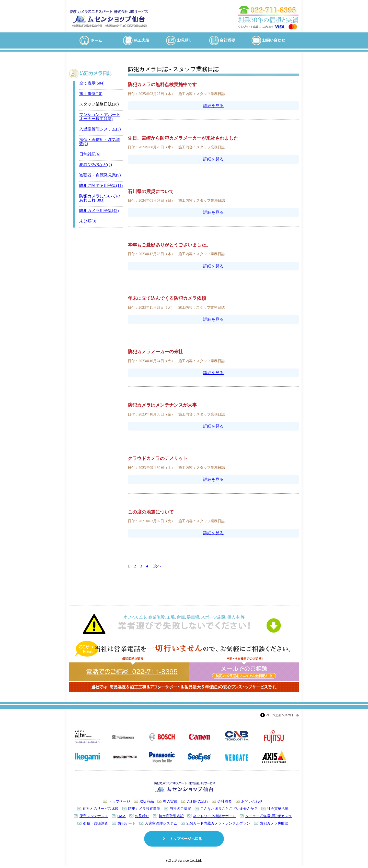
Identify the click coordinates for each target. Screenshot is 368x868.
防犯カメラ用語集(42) (99, 211)
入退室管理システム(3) (100, 129)
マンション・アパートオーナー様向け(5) (100, 117)
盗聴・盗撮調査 (96, 823)
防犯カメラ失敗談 (274, 823)
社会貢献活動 (278, 808)
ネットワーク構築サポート (214, 816)
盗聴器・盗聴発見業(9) (100, 175)
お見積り (142, 816)
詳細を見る (213, 106)
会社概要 (225, 801)
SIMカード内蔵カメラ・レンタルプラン (218, 823)
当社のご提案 (180, 808)
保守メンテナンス (94, 816)
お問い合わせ (252, 801)
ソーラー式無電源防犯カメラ (269, 816)
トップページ (119, 801)
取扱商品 (147, 801)
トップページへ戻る (186, 839)
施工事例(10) (91, 94)
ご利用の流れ (198, 801)
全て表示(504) (92, 83)
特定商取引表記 (171, 816)
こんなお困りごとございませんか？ (229, 808)
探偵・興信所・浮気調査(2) (100, 142)
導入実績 (170, 801)
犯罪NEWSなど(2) (96, 165)
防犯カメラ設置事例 (144, 808)
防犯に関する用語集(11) (101, 186)
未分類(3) (88, 221)
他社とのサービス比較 (101, 808)
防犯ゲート (126, 823)
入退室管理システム (161, 823)
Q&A (122, 816)
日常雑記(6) (90, 154)
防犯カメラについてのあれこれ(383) (100, 198)
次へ (157, 566)
